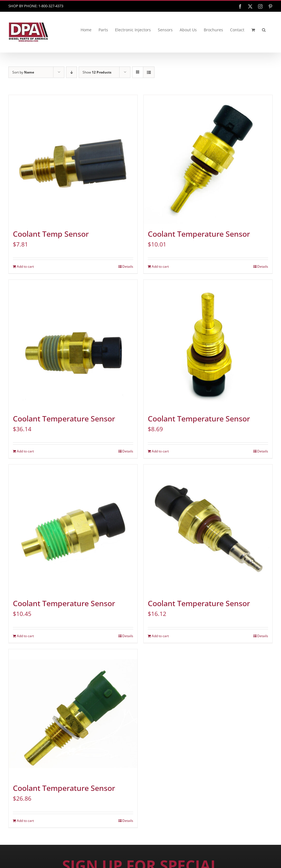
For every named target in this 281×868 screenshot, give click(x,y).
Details (128, 266)
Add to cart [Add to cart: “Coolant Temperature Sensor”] (160, 266)
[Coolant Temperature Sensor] (208, 159)
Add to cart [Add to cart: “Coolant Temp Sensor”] (25, 266)
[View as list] (149, 72)
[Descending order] (72, 72)
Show (97, 72)
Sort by (23, 72)
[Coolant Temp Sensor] (73, 159)
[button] (264, 30)
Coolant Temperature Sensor (199, 234)
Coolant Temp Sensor (51, 234)
